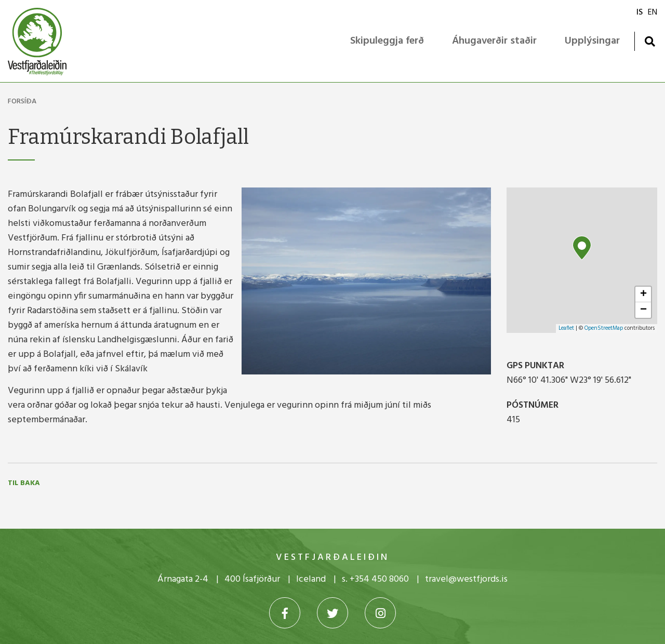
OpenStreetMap (604, 328)
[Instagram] (380, 613)
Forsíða (22, 102)
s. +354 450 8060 (375, 579)
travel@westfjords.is (466, 579)
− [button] (643, 310)
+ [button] (643, 294)
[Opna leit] (650, 41)
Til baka (24, 484)
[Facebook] (285, 613)
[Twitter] (332, 613)
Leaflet (566, 328)
